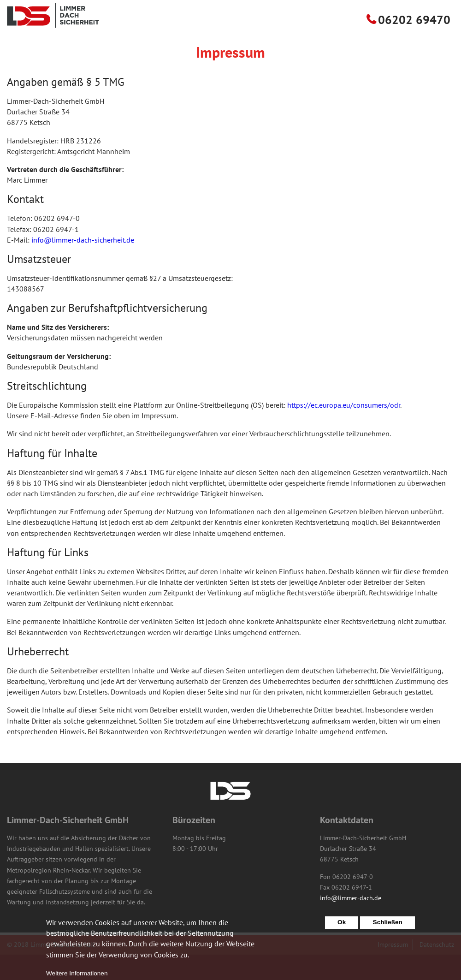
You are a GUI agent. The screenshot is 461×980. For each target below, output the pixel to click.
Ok (342, 927)
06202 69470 (414, 45)
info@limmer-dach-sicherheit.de (83, 265)
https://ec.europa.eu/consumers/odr (344, 430)
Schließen (388, 927)
